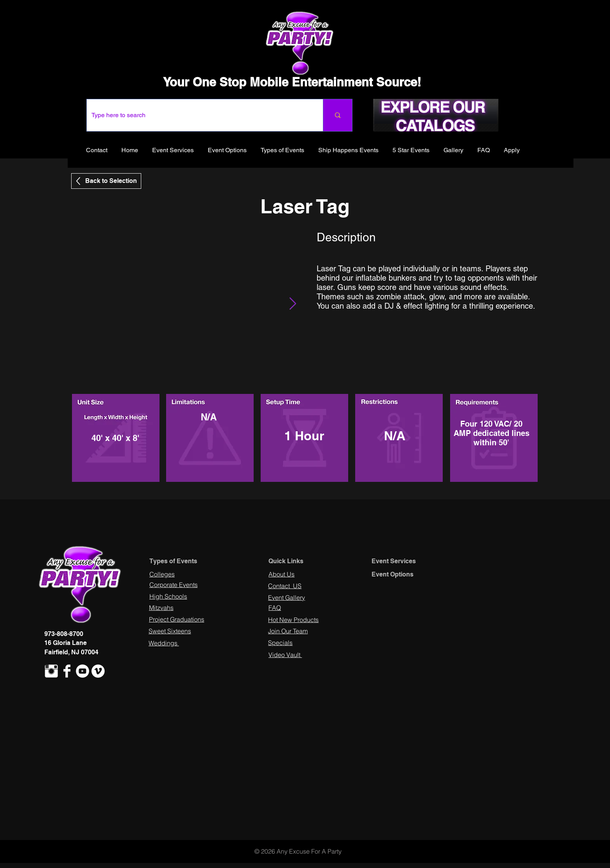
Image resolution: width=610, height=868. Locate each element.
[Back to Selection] (106, 181)
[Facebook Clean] (67, 671)
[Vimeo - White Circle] (98, 671)
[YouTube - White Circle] (82, 671)
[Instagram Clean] (51, 671)
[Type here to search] (199, 115)
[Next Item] (293, 304)
